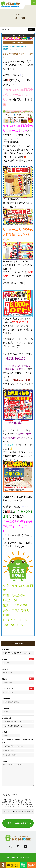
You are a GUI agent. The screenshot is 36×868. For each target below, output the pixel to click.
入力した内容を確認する (18, 827)
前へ (3, 29)
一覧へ (31, 29)
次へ (8, 29)
